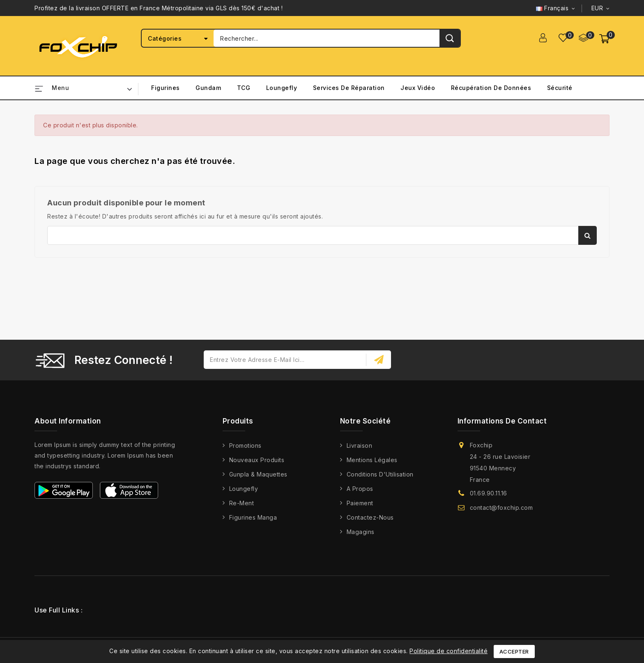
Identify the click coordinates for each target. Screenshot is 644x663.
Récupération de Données (491, 88)
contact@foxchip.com (501, 508)
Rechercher (588, 235)
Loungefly (282, 88)
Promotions (245, 445)
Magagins (361, 532)
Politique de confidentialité (448, 651)
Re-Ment (242, 503)
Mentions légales (372, 460)
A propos (360, 489)
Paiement (360, 503)
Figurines (166, 88)
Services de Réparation (349, 88)
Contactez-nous (370, 517)
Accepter (514, 651)
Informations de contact (502, 421)
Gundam (208, 88)
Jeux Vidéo (418, 88)
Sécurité (560, 88)
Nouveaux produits (257, 460)
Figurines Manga (253, 517)
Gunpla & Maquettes (258, 474)
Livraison (360, 445)
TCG (244, 88)
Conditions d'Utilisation (380, 474)
